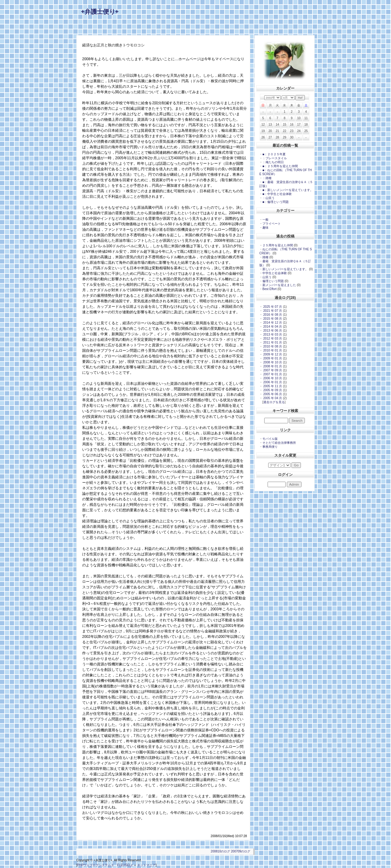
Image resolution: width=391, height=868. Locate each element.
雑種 (265, 257)
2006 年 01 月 (272, 382)
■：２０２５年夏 (276, 154)
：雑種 (267, 178)
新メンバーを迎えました (279, 285)
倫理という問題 (273, 281)
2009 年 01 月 (272, 358)
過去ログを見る (274, 402)
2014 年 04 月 (272, 327)
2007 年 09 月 (272, 370)
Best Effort (270, 289)
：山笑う (269, 198)
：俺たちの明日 (273, 162)
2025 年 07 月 (272, 307)
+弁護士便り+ (100, 12)
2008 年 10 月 (272, 362)
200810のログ (220, 851)
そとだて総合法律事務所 (279, 443)
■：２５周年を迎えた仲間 (280, 166)
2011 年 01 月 (272, 342)
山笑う (267, 277)
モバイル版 (270, 439)
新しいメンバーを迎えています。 (285, 269)
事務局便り (270, 447)
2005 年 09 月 (272, 390)
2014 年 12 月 (272, 323)
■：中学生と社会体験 (277, 194)
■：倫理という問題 (276, 202)
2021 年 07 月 (272, 311)
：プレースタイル (275, 158)
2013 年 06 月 (272, 331)
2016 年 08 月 (272, 315)
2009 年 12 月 (272, 354)
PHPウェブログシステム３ (96, 865)
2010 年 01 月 (272, 350)
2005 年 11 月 (272, 386)
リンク (285, 430)
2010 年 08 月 (272, 346)
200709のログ (241, 851)
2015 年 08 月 (272, 319)
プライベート (272, 224)
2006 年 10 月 (272, 378)
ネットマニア (146, 865)
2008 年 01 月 (272, 366)
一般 (265, 220)
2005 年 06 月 (272, 394)
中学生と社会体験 (275, 273)
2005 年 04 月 (272, 398)
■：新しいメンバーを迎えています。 (288, 190)
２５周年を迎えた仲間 (278, 245)
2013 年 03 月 (272, 335)
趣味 (265, 228)
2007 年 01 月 (272, 374)
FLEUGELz (125, 865)
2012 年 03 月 (272, 338)
